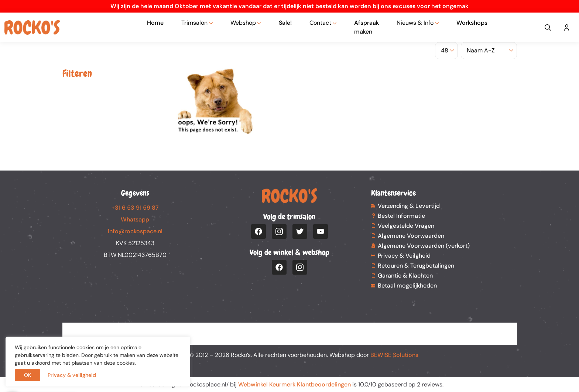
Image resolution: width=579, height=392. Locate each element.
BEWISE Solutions (394, 355)
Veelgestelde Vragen (406, 226)
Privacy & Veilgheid (404, 256)
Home (155, 23)
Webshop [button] (243, 23)
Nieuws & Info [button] (415, 23)
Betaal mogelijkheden (407, 286)
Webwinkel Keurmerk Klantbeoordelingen (294, 384)
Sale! (285, 23)
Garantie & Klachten (405, 276)
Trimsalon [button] (194, 23)
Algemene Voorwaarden (411, 236)
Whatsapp (135, 219)
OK (28, 375)
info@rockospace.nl (135, 231)
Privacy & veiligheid (72, 375)
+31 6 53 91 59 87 (135, 208)
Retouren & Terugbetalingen (416, 266)
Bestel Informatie (401, 216)
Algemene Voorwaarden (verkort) (424, 246)
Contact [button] (320, 23)
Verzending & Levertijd (409, 206)
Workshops (472, 23)
